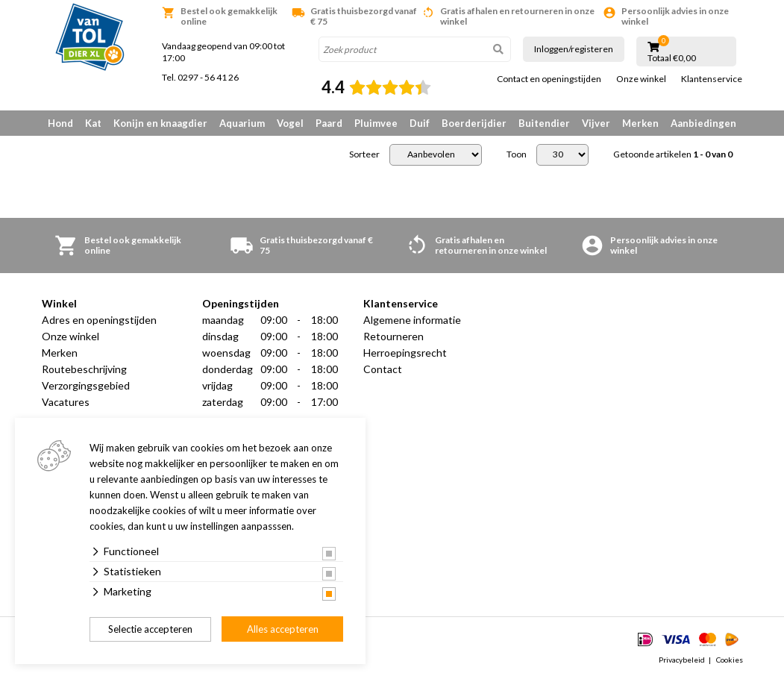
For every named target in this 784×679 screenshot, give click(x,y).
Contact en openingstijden (549, 79)
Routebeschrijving (84, 369)
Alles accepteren (283, 629)
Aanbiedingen (703, 123)
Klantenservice (712, 79)
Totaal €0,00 (672, 58)
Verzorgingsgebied (86, 385)
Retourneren (393, 336)
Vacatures (66, 402)
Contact (383, 369)
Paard (329, 123)
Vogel (290, 123)
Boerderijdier (474, 123)
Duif (420, 123)
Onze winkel (641, 79)
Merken (640, 123)
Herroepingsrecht (405, 353)
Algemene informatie (412, 320)
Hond (60, 123)
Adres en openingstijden (99, 320)
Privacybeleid (682, 660)
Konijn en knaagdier (160, 123)
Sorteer (364, 154)
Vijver (596, 123)
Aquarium (242, 123)
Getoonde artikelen (673, 154)
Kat (93, 123)
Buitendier (544, 123)
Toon (517, 154)
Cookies (730, 660)
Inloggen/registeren (574, 49)
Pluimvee (376, 123)
